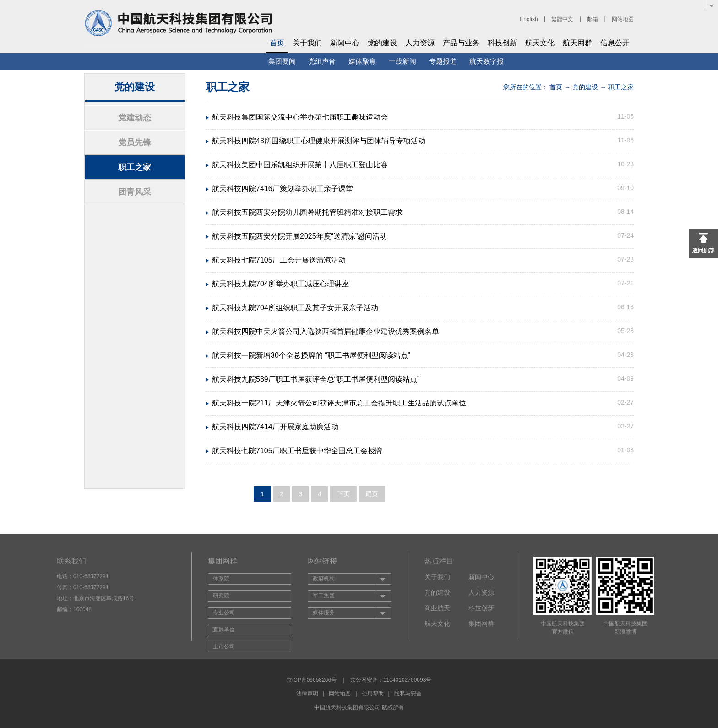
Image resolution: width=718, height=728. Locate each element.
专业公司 (224, 613)
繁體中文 (562, 19)
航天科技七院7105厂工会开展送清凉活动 (279, 260)
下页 (343, 494)
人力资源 (420, 43)
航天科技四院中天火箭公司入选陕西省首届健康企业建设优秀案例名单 (326, 331)
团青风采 (135, 192)
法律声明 (307, 694)
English (529, 19)
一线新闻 (403, 61)
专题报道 (443, 61)
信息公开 (615, 43)
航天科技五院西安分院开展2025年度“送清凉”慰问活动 (299, 236)
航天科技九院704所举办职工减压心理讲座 (280, 284)
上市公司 (224, 646)
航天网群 (577, 43)
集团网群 (481, 624)
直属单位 (224, 629)
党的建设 (382, 43)
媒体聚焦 (362, 61)
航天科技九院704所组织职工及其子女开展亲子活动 (295, 308)
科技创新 (502, 43)
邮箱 (593, 19)
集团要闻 (282, 61)
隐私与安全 (408, 694)
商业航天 (437, 608)
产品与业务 (461, 43)
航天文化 (540, 43)
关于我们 (307, 43)
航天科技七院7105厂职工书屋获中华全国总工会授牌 (297, 451)
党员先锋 (135, 142)
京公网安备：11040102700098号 (391, 680)
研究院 (221, 596)
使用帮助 (373, 694)
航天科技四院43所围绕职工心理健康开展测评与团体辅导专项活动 (319, 141)
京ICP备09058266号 (312, 680)
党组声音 (322, 61)
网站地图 (623, 19)
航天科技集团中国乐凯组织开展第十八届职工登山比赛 (300, 165)
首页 (277, 43)
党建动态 (135, 118)
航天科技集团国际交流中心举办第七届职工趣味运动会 (300, 117)
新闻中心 (345, 43)
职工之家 (135, 167)
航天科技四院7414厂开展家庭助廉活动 (275, 427)
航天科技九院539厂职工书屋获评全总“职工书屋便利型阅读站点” (316, 379)
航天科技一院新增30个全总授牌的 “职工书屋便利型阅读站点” (311, 355)
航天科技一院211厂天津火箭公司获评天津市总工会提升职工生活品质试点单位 (339, 403)
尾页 (372, 494)
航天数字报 (487, 61)
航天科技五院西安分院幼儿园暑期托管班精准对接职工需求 (307, 212)
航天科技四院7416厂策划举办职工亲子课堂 (283, 189)
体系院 (221, 579)
